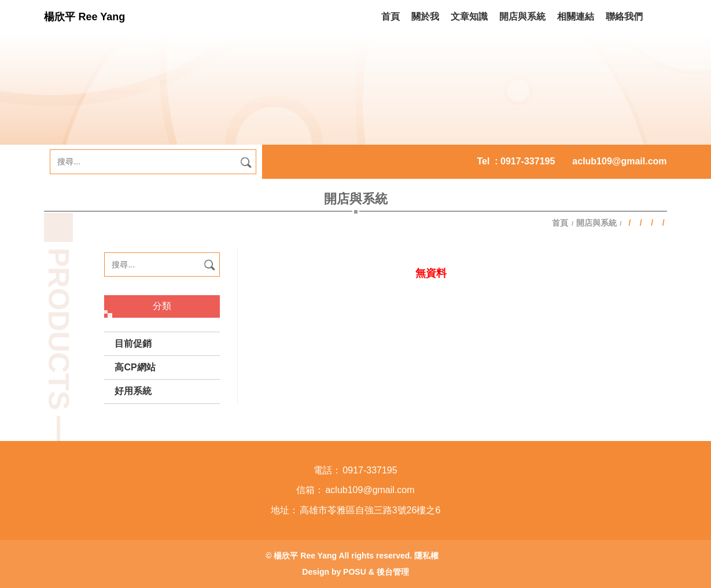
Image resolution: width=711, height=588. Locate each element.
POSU (355, 572)
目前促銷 (133, 343)
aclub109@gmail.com (619, 161)
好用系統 (133, 391)
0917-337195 (528, 161)
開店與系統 (596, 223)
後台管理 (393, 572)
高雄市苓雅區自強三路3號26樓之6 (370, 510)
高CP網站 (135, 367)
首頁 (561, 223)
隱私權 (426, 556)
